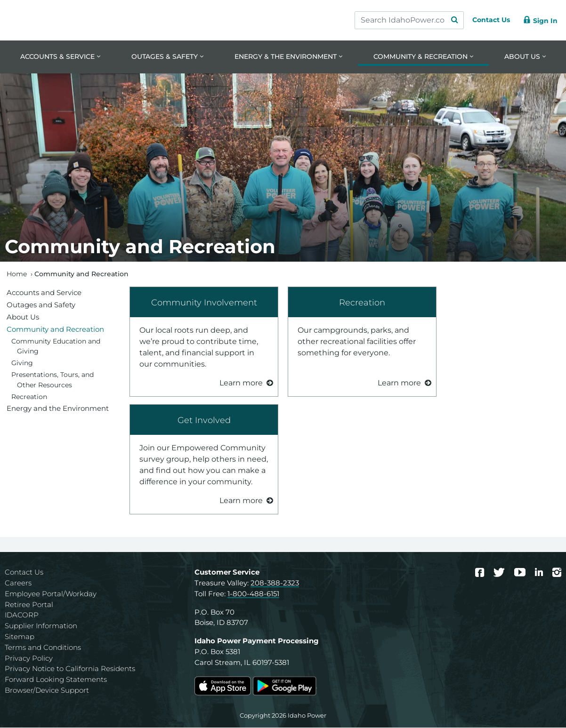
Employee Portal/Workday (51, 594)
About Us (23, 317)
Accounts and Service (44, 293)
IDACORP (22, 616)
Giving (22, 364)
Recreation (362, 303)
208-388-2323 (275, 584)
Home (17, 274)
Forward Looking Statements (56, 680)
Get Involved (204, 420)
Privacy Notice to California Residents (70, 669)
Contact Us (24, 573)
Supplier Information (41, 627)
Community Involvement (204, 303)
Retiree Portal (29, 605)
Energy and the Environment (58, 409)
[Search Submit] (445, 20)
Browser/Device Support (47, 691)
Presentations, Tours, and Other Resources (53, 381)
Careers (18, 584)
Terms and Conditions (43, 648)
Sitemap (20, 637)
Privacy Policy (29, 659)
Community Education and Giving (56, 347)
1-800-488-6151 (253, 594)
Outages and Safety (41, 305)
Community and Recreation (55, 330)
